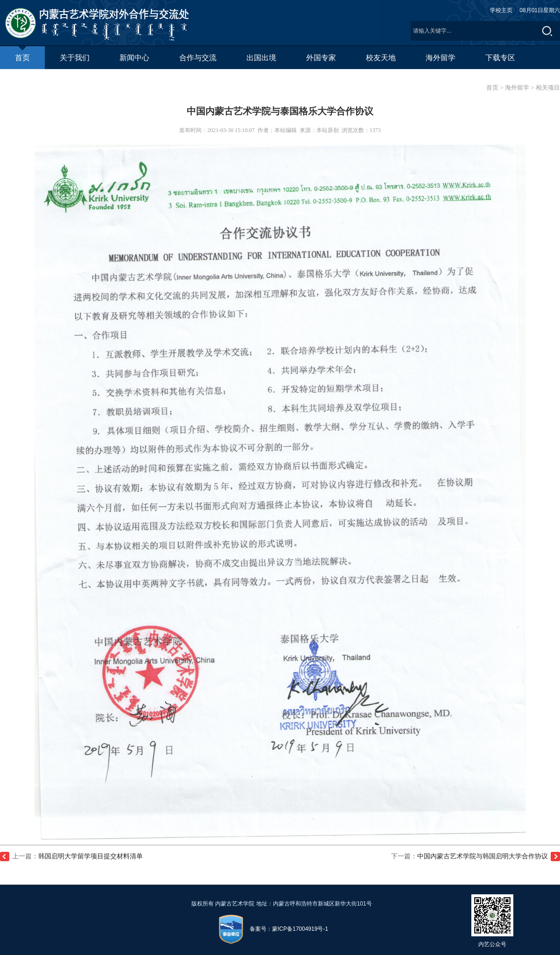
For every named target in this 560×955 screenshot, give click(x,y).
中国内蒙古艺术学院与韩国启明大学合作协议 (483, 856)
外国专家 (321, 58)
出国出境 (261, 58)
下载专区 (500, 58)
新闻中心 (134, 58)
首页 (22, 54)
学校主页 (501, 10)
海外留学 (441, 58)
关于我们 (75, 58)
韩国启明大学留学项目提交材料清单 (91, 856)
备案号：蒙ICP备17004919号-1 (289, 929)
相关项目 (548, 88)
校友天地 (381, 58)
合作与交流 (198, 58)
